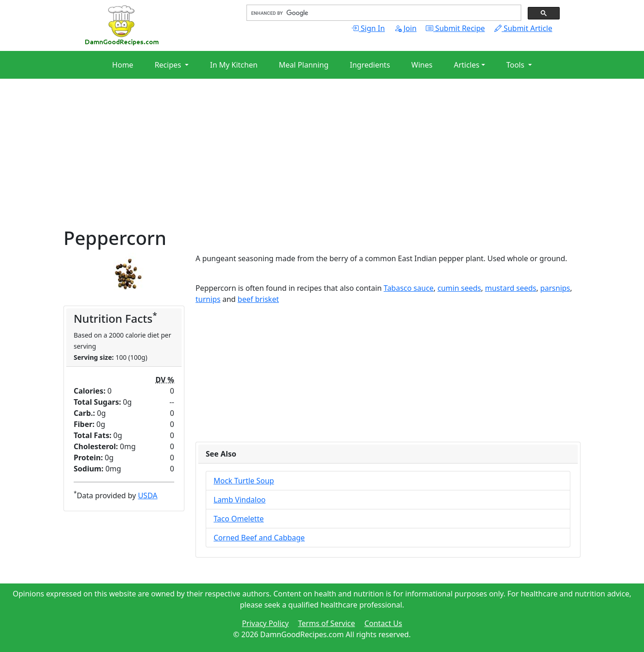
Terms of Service (326, 623)
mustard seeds (511, 288)
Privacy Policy (265, 623)
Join (405, 28)
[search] (383, 13)
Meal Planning (304, 65)
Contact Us (383, 623)
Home (123, 65)
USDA (148, 495)
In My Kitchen (234, 65)
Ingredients (370, 65)
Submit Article (523, 28)
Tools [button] (516, 65)
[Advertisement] (322, 162)
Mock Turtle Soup (244, 481)
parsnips (555, 288)
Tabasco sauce (409, 288)
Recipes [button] (169, 65)
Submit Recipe (455, 28)
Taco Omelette (239, 519)
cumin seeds (459, 288)
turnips (208, 299)
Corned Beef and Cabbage (259, 538)
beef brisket (258, 299)
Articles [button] (466, 65)
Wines (422, 65)
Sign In (368, 28)
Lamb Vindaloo (240, 500)
